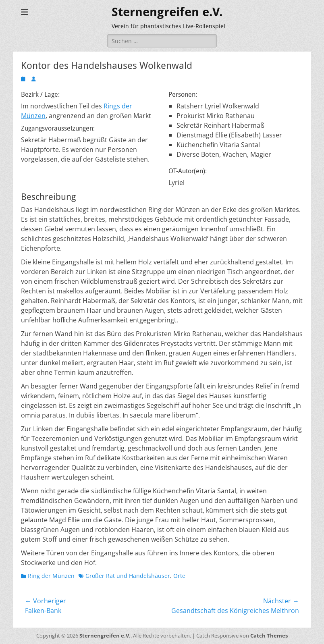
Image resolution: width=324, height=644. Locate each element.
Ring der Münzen (51, 576)
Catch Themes (269, 636)
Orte (179, 576)
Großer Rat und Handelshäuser (128, 576)
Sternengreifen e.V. (167, 12)
